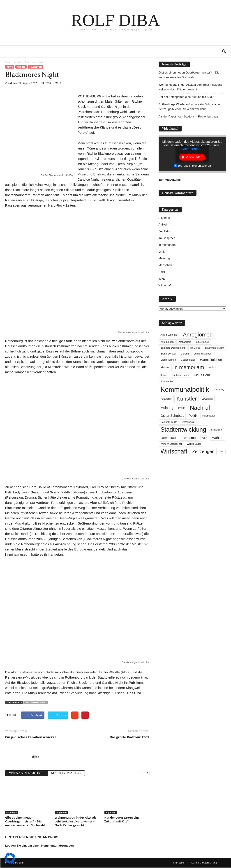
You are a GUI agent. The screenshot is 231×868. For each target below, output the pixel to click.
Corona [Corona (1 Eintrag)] (185, 354)
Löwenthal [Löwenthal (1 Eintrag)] (207, 399)
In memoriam (167, 245)
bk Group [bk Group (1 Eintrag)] (195, 348)
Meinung (164, 258)
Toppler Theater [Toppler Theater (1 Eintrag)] (169, 438)
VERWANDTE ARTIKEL (27, 773)
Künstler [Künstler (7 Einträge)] (187, 399)
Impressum (180, 862)
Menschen (165, 265)
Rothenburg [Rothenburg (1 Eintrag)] (188, 422)
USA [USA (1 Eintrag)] (205, 438)
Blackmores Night (36, 703)
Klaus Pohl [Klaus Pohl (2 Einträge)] (202, 375)
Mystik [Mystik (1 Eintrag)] (182, 408)
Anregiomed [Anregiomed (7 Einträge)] (198, 335)
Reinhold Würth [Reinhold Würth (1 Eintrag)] (169, 422)
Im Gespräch (167, 238)
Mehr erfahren (192, 149)
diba (13, 83)
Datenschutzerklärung (204, 862)
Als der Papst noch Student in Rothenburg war (189, 116)
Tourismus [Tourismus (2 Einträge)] (190, 438)
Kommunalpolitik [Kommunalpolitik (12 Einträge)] (185, 389)
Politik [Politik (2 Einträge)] (193, 416)
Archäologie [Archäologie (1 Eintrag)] (185, 342)
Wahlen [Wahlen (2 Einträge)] (218, 438)
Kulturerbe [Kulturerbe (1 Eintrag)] (166, 399)
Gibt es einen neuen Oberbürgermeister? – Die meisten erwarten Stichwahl (25, 821)
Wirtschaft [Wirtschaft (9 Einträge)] (174, 451)
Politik (163, 272)
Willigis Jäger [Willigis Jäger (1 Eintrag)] (194, 444)
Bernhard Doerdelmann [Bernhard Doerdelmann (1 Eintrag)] (173, 348)
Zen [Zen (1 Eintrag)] (221, 451)
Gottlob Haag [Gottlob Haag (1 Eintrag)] (188, 360)
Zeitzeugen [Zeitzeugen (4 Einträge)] (203, 451)
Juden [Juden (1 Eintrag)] (164, 375)
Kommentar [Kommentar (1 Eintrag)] (167, 381)
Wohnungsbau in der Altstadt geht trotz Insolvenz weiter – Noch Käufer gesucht (76, 821)
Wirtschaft (165, 285)
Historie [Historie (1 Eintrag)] (165, 367)
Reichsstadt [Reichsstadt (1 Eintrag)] (209, 416)
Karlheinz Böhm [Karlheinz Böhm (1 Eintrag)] (180, 375)
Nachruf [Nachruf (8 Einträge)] (200, 408)
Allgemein (12, 813)
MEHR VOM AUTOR (66, 773)
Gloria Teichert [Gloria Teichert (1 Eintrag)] (168, 360)
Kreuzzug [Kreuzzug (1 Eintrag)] (219, 389)
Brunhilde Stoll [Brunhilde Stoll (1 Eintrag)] (168, 354)
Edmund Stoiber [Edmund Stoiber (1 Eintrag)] (202, 354)
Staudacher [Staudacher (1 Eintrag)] (217, 430)
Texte (10, 67)
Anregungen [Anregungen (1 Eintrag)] (167, 342)
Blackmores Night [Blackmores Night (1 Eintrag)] (215, 348)
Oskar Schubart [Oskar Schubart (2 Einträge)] (172, 416)
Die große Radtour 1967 (129, 737)
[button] (224, 52)
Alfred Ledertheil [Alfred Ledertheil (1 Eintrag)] (169, 335)
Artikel (21, 67)
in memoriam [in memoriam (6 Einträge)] (189, 367)
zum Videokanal (170, 180)
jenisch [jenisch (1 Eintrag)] (213, 367)
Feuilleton (36, 67)
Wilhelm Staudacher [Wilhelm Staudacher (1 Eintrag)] (171, 444)
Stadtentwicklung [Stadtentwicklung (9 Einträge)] (183, 430)
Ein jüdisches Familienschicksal (31, 737)
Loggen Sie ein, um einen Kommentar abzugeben (39, 846)
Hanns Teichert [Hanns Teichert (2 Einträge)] (211, 360)
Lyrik (162, 252)
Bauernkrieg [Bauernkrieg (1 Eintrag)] (202, 342)
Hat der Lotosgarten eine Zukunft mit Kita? (122, 819)
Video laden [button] (194, 157)
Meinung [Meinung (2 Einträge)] (167, 408)
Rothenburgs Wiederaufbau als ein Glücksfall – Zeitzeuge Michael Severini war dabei (189, 107)
